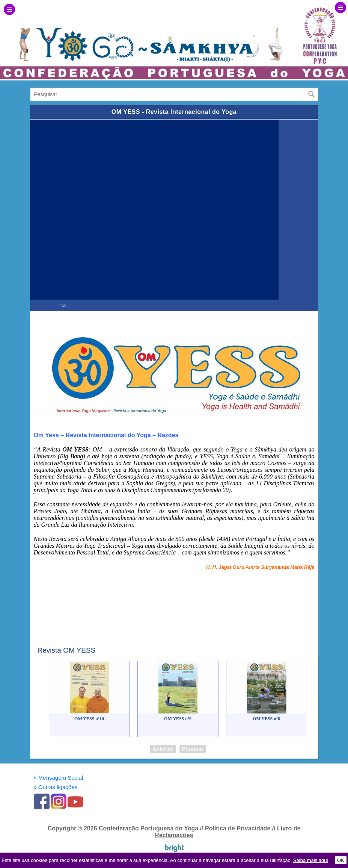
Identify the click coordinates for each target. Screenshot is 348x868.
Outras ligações (56, 787)
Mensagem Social (59, 778)
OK (341, 860)
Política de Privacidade (238, 828)
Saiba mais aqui (311, 860)
